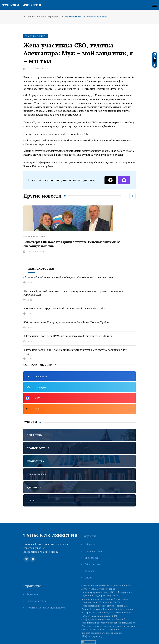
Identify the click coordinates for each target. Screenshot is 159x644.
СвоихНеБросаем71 (50, 17)
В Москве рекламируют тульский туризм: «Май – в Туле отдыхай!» (65, 308)
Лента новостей (41, 268)
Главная (29, 17)
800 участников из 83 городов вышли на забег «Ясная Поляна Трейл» (66, 322)
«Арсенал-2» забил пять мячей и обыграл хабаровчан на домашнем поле (68, 277)
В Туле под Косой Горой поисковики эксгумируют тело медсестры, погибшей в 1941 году (76, 352)
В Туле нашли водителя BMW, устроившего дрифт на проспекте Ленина (68, 336)
